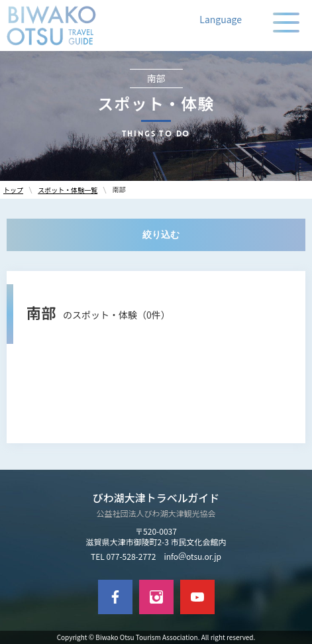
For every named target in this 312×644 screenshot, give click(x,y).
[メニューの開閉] (286, 23)
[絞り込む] (156, 235)
